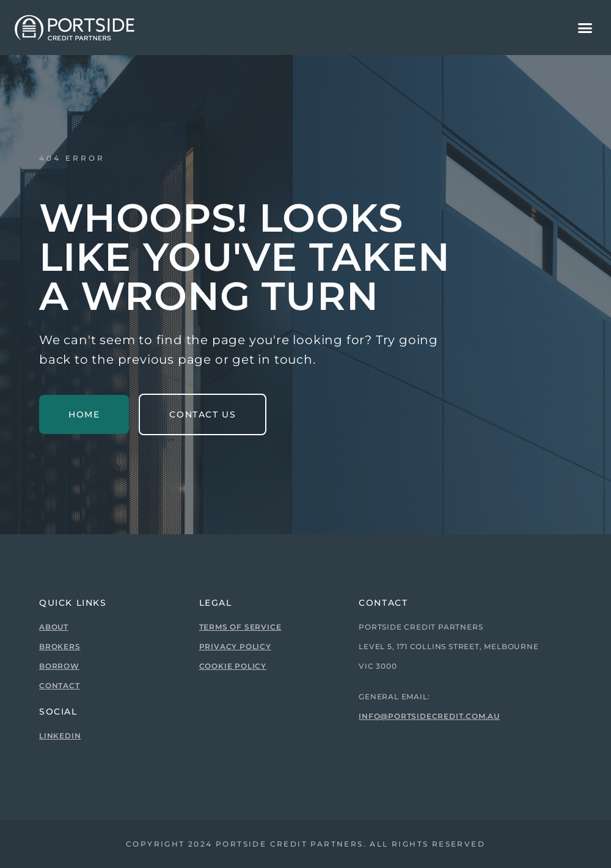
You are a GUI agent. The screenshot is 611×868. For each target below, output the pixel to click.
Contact (60, 686)
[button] (585, 28)
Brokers (60, 646)
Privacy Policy (235, 646)
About (54, 627)
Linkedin (60, 736)
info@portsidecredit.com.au (429, 716)
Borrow (59, 666)
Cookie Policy (233, 666)
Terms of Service (240, 627)
